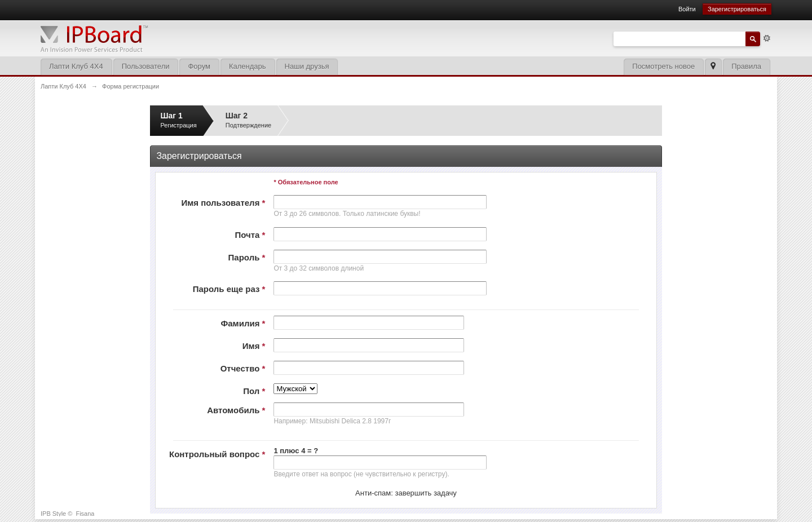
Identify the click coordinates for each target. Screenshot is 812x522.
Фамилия (243, 323)
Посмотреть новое (663, 66)
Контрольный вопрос (217, 454)
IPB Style (53, 514)
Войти (687, 9)
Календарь (248, 66)
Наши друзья (307, 66)
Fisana (85, 514)
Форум (199, 66)
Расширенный (767, 38)
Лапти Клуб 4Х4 (76, 66)
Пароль (247, 257)
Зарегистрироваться (737, 9)
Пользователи (146, 66)
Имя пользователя (223, 203)
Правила (746, 66)
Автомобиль (236, 410)
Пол (254, 391)
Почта (250, 235)
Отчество (243, 368)
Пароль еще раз (229, 289)
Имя (254, 346)
